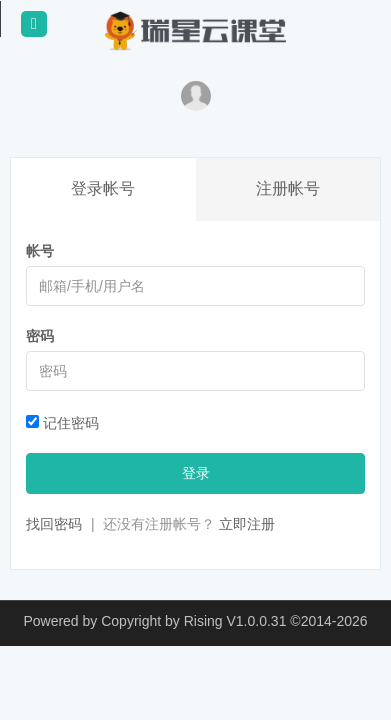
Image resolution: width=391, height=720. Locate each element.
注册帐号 (288, 188)
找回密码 (54, 524)
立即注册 (247, 524)
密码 (40, 336)
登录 (196, 473)
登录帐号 (103, 188)
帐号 (40, 251)
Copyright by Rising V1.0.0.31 (193, 621)
